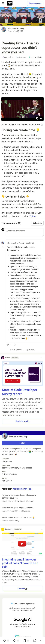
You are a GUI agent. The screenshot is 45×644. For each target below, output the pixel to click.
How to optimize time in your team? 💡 (22, 519)
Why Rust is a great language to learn (22, 509)
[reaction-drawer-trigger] (6, 641)
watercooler (21, 57)
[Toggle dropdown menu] (41, 242)
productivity (8, 57)
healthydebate (35, 57)
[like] (9, 345)
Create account (36, 3)
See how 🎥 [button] (22, 589)
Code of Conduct (16, 350)
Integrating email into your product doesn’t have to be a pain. (20, 563)
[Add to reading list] (26, 641)
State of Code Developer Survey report (20, 392)
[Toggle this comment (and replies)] (3, 247)
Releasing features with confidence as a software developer (22, 498)
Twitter (33, 216)
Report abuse (30, 350)
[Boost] (35, 641)
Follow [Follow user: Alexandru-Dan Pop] (22, 443)
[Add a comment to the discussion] (24, 232)
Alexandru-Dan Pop (16, 28)
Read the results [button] (23, 421)
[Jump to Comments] (16, 641)
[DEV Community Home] (10, 3)
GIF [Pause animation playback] (39, 118)
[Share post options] (41, 641)
